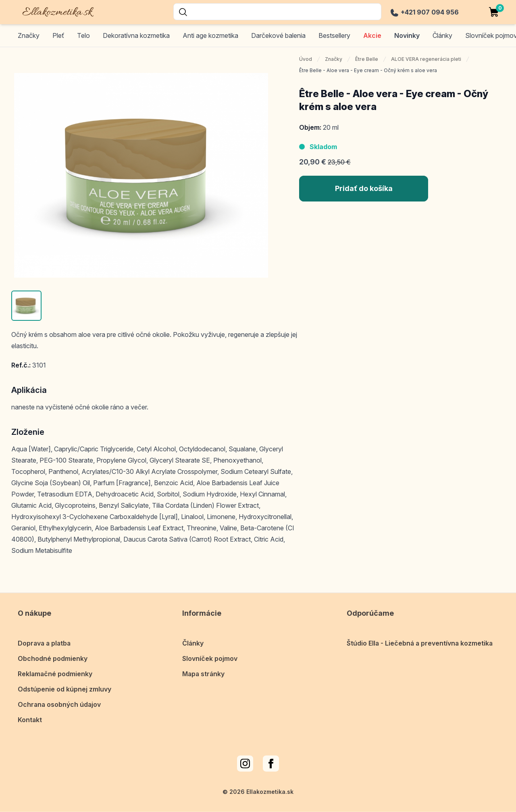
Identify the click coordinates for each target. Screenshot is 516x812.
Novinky (407, 35)
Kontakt (30, 714)
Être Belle (367, 59)
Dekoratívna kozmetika (136, 35)
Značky (29, 35)
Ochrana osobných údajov (59, 698)
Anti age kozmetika (210, 35)
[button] (26, 306)
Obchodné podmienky (53, 652)
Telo (83, 35)
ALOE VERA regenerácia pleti (426, 59)
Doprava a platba (44, 637)
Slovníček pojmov (210, 652)
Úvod (306, 59)
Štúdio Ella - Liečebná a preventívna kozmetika (420, 637)
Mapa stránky (203, 668)
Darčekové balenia (278, 35)
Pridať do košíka (364, 188)
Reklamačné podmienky (55, 668)
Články (193, 637)
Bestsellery (334, 35)
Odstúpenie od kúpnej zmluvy (64, 683)
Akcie (372, 35)
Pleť (58, 35)
